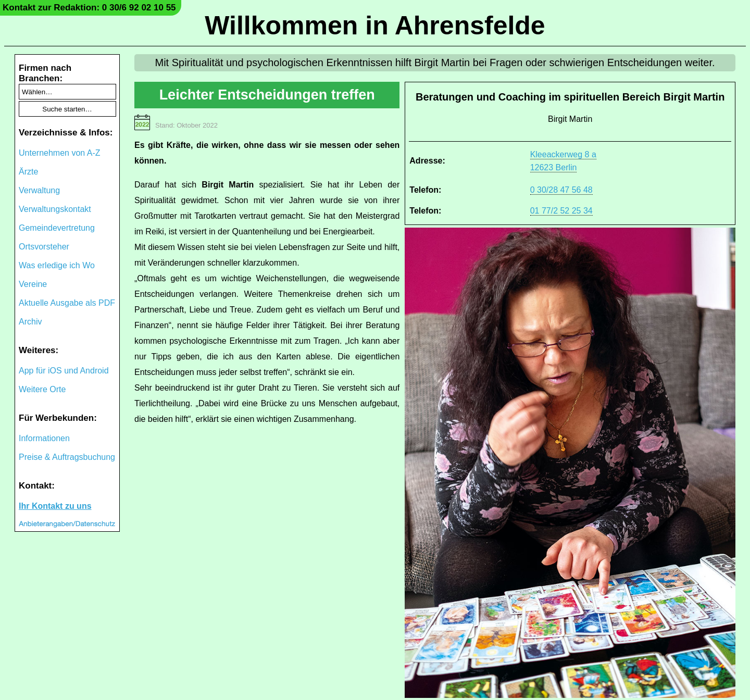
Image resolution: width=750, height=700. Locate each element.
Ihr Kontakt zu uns (55, 506)
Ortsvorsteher (44, 247)
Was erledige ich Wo (57, 265)
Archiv (30, 322)
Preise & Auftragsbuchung (67, 457)
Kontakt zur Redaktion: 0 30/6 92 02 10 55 (89, 8)
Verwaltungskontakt (55, 209)
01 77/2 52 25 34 (561, 211)
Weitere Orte (42, 389)
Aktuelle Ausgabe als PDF (67, 303)
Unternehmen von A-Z (60, 153)
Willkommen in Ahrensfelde (375, 26)
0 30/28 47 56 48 (561, 190)
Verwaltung (39, 190)
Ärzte (28, 172)
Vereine (33, 284)
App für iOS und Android (64, 371)
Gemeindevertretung (57, 228)
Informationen (44, 438)
